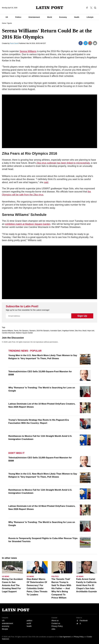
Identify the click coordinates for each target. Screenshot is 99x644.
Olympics (32, 331)
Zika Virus (78, 331)
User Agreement (65, 637)
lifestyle (5, 629)
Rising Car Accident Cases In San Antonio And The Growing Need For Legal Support (12, 585)
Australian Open (56, 331)
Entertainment (34, 17)
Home (4, 23)
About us (55, 621)
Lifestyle (90, 17)
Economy (63, 17)
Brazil (84, 331)
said (46, 182)
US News (6, 576)
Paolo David (14, 43)
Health (77, 17)
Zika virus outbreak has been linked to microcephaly (63, 163)
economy (6, 626)
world (29, 623)
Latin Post (50, 8)
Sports (10, 23)
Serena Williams (28, 51)
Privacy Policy (57, 626)
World (50, 17)
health (29, 626)
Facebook (84, 621)
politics (29, 621)
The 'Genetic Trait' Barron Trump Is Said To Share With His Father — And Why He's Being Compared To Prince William (61, 588)
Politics (18, 17)
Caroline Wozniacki (9, 333)
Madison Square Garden (24, 333)
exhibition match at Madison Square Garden (28, 224)
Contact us (56, 623)
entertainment (7, 623)
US (7, 17)
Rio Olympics (24, 331)
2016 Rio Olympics (43, 331)
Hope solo (91, 331)
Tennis (16, 331)
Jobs (53, 629)
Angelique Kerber (68, 331)
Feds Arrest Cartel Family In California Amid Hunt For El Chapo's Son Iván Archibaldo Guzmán (87, 585)
